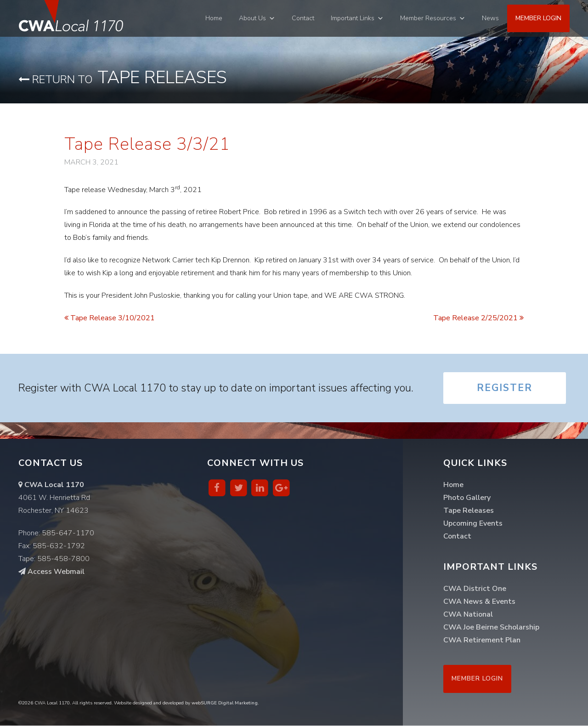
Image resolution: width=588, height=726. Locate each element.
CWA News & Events (479, 602)
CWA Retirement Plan (482, 641)
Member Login (538, 18)
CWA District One (475, 589)
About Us (252, 18)
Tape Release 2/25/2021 (478, 318)
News (490, 18)
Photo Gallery (467, 498)
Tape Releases (123, 77)
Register (504, 388)
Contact (303, 18)
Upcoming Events (473, 524)
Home (214, 18)
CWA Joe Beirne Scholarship (491, 628)
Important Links (353, 18)
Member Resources (428, 18)
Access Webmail (51, 572)
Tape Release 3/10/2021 (110, 318)
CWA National (468, 615)
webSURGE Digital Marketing (225, 703)
